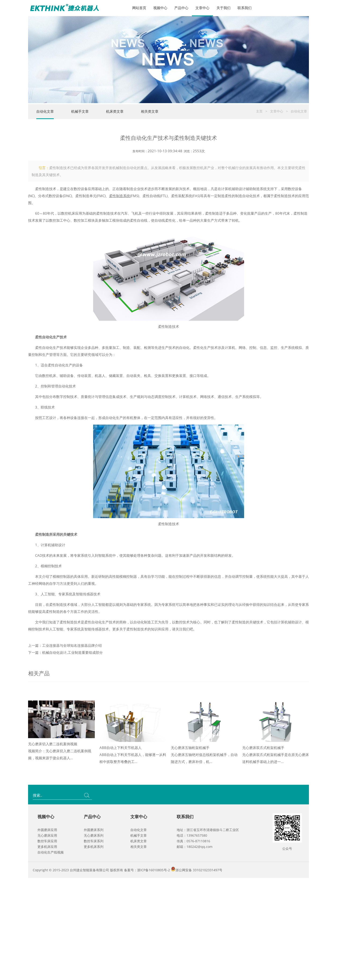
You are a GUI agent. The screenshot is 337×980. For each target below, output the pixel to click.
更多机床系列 (94, 847)
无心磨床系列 (94, 835)
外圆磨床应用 (47, 830)
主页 (259, 111)
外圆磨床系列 (94, 830)
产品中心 (181, 8)
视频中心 (160, 8)
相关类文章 (150, 111)
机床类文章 (115, 111)
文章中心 (202, 8)
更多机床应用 (47, 847)
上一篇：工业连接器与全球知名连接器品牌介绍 (65, 664)
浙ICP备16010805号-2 (154, 870)
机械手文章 (80, 111)
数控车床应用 (47, 841)
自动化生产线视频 (51, 852)
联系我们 (245, 8)
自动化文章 (45, 111)
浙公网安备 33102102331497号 (199, 870)
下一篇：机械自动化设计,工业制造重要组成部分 (65, 671)
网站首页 (139, 8)
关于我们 (223, 8)
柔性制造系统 (120, 214)
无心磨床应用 (47, 835)
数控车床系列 (94, 841)
